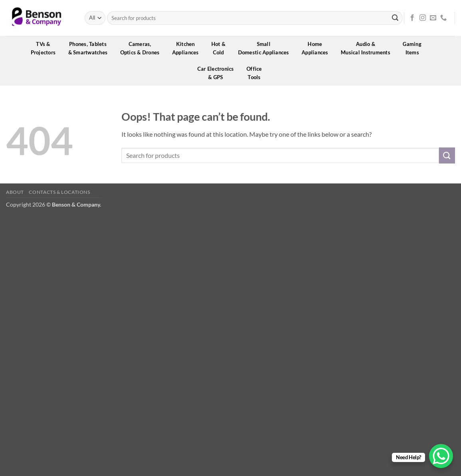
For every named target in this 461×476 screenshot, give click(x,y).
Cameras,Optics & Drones (143, 48)
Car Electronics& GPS (218, 73)
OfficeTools (257, 73)
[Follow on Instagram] (423, 18)
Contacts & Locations (59, 192)
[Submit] (395, 18)
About (15, 192)
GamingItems (415, 48)
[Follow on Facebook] (412, 18)
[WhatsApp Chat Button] (441, 456)
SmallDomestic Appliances (266, 48)
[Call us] (443, 18)
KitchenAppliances (188, 48)
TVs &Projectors (46, 48)
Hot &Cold (221, 48)
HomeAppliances (318, 48)
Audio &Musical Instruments (368, 48)
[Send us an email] (433, 18)
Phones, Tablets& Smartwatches (91, 48)
